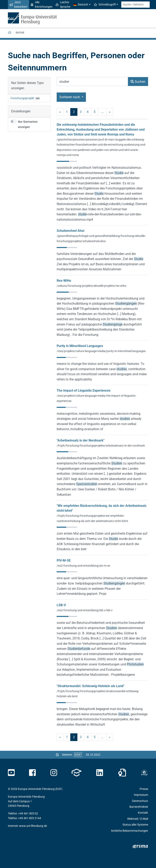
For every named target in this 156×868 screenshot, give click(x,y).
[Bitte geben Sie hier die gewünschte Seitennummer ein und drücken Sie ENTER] (78, 755)
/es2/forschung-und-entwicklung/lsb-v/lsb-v (85, 610)
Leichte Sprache (63, 4)
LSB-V (61, 605)
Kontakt (143, 813)
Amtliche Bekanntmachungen (129, 831)
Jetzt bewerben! (18, 4)
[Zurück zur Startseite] (10, 33)
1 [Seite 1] (67, 112)
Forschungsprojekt (22, 98)
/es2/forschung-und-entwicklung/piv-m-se (83, 566)
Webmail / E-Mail (138, 819)
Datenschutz (140, 801)
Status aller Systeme (135, 825)
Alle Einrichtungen (42, 4)
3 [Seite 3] (81, 112)
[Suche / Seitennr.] (135, 5)
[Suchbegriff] (92, 82)
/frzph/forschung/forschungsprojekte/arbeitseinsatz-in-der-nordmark (101, 446)
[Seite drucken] (57, 755)
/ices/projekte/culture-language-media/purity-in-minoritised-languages (101, 351)
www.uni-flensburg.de (33, 826)
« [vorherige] (60, 112)
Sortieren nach (70, 97)
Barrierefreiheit (139, 807)
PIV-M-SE (64, 560)
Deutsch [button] (81, 4)
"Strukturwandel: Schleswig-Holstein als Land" (90, 686)
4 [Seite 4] (88, 112)
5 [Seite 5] (95, 112)
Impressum (141, 795)
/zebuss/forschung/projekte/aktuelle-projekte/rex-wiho (92, 286)
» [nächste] (110, 112)
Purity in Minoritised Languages (80, 346)
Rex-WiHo (64, 281)
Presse (144, 789)
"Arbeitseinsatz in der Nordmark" (81, 440)
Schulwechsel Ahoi (70, 231)
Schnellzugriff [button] (105, 4)
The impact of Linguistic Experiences (84, 390)
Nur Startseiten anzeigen (28, 124)
